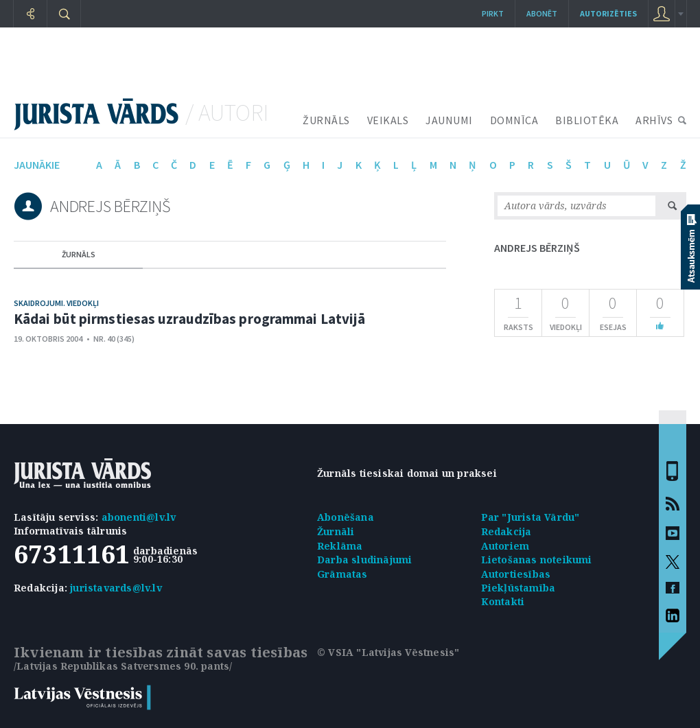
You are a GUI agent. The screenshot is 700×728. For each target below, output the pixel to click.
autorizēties (608, 13)
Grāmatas (342, 574)
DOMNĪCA (514, 120)
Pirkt (493, 13)
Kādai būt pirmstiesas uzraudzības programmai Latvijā (189, 319)
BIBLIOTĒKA (587, 120)
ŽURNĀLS (326, 120)
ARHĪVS (654, 120)
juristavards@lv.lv (116, 588)
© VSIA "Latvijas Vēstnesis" (388, 652)
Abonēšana (346, 517)
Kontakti (503, 601)
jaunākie (37, 165)
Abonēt (542, 13)
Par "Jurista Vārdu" (530, 517)
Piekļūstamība (518, 588)
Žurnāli (336, 531)
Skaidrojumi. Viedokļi (56, 303)
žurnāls (79, 254)
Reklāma (340, 546)
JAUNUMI (449, 120)
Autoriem (505, 546)
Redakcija (506, 531)
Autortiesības (516, 574)
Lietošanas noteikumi (537, 560)
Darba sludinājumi (364, 560)
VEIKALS (388, 120)
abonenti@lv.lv (139, 517)
